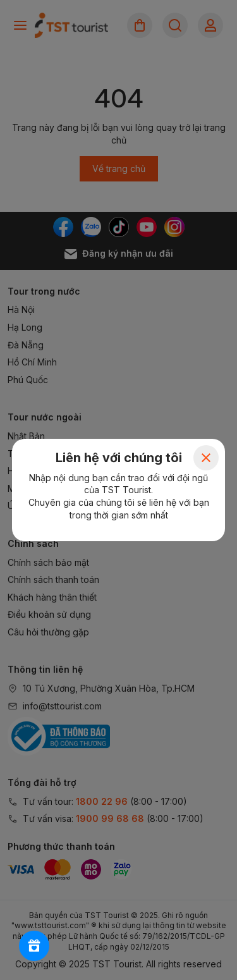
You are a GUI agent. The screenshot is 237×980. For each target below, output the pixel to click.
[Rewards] (34, 946)
